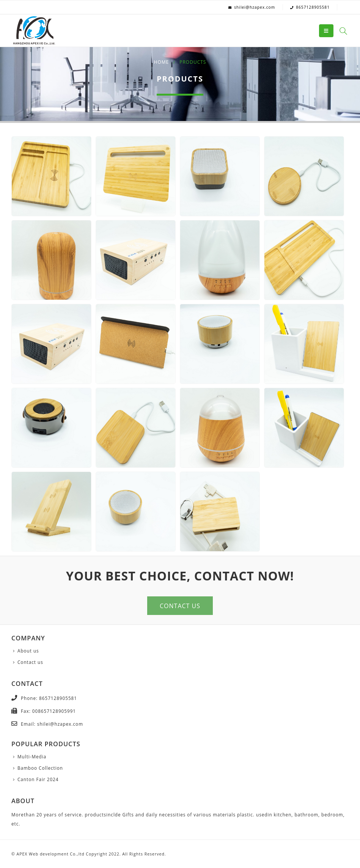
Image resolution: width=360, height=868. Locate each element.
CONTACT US (180, 606)
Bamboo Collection (40, 768)
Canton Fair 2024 (38, 779)
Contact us (30, 662)
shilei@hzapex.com (255, 7)
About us (28, 651)
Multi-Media (32, 756)
